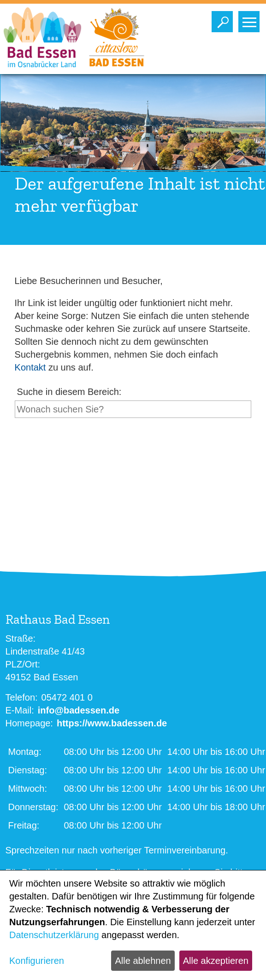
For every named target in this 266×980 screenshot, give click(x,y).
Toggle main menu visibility (251, 19)
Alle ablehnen (143, 961)
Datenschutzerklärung (54, 935)
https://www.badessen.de (112, 723)
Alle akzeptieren (216, 961)
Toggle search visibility (224, 19)
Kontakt (30, 367)
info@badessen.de (79, 710)
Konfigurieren (37, 961)
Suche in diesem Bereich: (69, 392)
